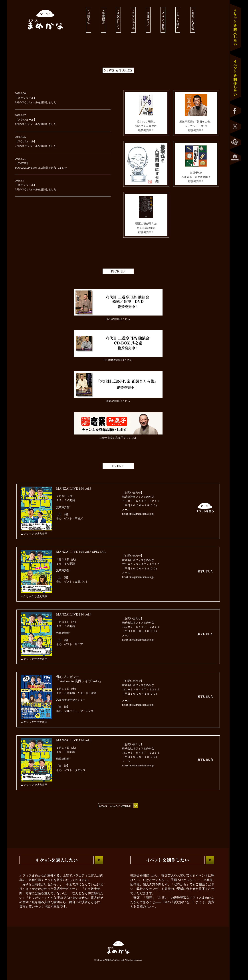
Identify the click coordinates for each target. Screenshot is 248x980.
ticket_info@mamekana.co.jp (138, 514)
